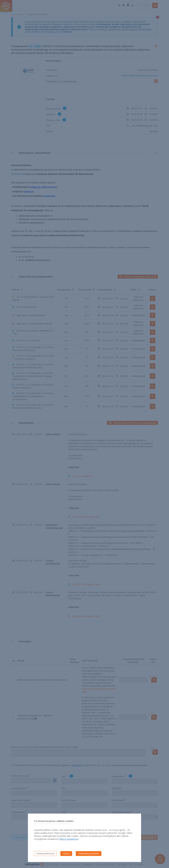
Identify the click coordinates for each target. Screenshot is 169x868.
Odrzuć (66, 853)
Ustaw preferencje (45, 853)
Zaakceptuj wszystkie (89, 853)
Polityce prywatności (68, 839)
